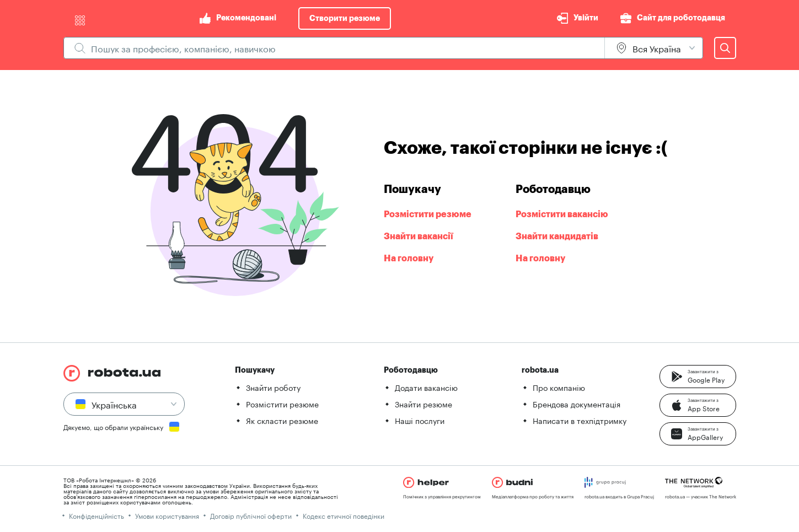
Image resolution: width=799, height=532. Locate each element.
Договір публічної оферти (251, 515)
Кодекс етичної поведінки (344, 515)
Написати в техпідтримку (580, 420)
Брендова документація (577, 404)
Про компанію (559, 387)
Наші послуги (420, 420)
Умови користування (167, 515)
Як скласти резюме (282, 420)
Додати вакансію (426, 387)
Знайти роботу (273, 387)
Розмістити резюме (282, 404)
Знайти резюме (423, 404)
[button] (698, 377)
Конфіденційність (96, 515)
